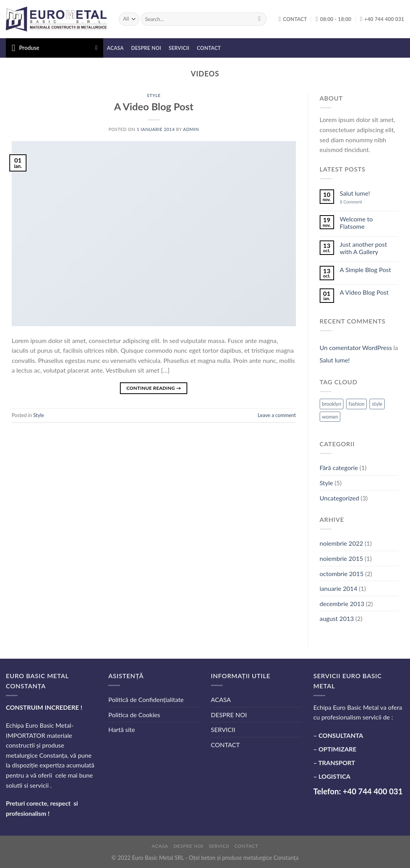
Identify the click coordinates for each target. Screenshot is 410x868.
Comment (351, 202)
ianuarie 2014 (339, 588)
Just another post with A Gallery (363, 248)
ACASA (115, 48)
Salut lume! (355, 193)
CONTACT (209, 48)
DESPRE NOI (146, 48)
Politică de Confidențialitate (146, 699)
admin (191, 129)
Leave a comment (277, 415)
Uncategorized (340, 498)
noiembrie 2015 (341, 558)
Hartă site (121, 729)
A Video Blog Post (154, 106)
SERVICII (179, 48)
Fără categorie (339, 468)
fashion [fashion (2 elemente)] (356, 404)
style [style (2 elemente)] (377, 404)
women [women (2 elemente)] (330, 417)
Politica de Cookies (134, 715)
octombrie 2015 (342, 574)
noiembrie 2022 (341, 543)
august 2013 (337, 618)
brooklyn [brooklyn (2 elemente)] (332, 404)
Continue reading (154, 388)
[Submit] (260, 19)
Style (154, 95)
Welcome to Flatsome (356, 223)
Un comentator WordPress (356, 347)
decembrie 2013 (342, 604)
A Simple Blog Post (366, 270)
